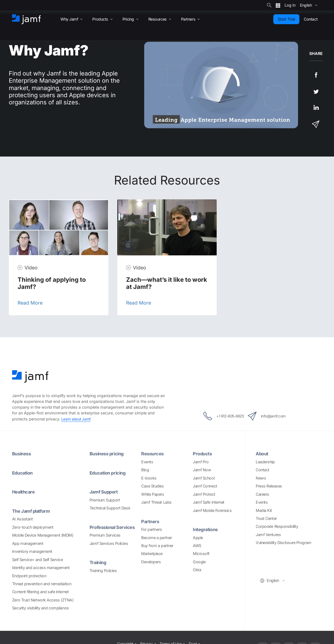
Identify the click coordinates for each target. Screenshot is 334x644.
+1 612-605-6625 (219, 416)
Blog (145, 470)
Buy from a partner (157, 545)
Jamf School (204, 478)
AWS (197, 545)
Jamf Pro (201, 462)
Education (23, 472)
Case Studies (153, 486)
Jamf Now (202, 470)
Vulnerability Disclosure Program (284, 543)
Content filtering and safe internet (40, 591)
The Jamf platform (33, 511)
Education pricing (109, 472)
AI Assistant (23, 519)
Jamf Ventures (268, 534)
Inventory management (32, 551)
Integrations (206, 529)
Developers (151, 561)
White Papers (153, 494)
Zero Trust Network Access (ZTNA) (43, 600)
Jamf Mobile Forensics (212, 510)
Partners (151, 521)
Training (99, 562)
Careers (262, 494)
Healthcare (24, 491)
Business (23, 454)
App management (28, 543)
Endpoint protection (29, 575)
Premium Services (105, 535)
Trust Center (266, 518)
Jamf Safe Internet (209, 502)
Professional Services (114, 527)
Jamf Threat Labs (156, 502)
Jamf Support (105, 491)
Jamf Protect (204, 494)
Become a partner (157, 537)
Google (199, 561)
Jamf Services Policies (109, 543)
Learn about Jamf (76, 419)
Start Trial (286, 19)
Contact (263, 470)
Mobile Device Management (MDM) (43, 535)
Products (203, 454)
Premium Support (105, 500)
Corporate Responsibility (277, 526)
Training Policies (103, 570)
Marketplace (152, 554)
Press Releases (269, 486)
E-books (149, 478)
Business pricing (108, 454)
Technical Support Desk (110, 508)
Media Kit (264, 510)
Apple (198, 537)
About (263, 454)
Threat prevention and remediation (42, 583)
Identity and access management (41, 567)
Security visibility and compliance (40, 608)
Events (147, 462)
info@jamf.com (272, 416)
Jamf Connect (205, 486)
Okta (197, 570)
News (261, 478)
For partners (152, 529)
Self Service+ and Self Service (37, 559)
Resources (153, 454)
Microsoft (201, 554)
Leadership (265, 462)
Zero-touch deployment (33, 527)
